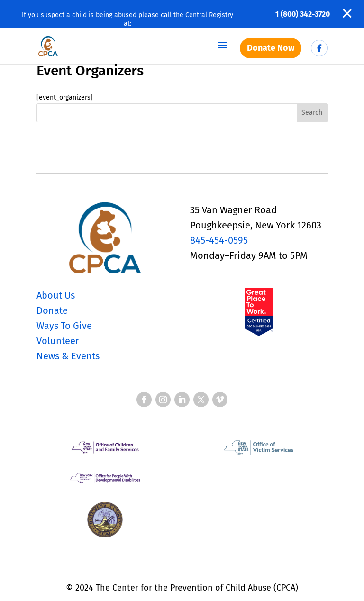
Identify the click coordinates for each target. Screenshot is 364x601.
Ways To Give (64, 326)
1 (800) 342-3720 (303, 14)
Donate (52, 310)
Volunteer (58, 341)
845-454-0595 (219, 240)
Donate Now (271, 48)
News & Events (68, 356)
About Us (56, 295)
